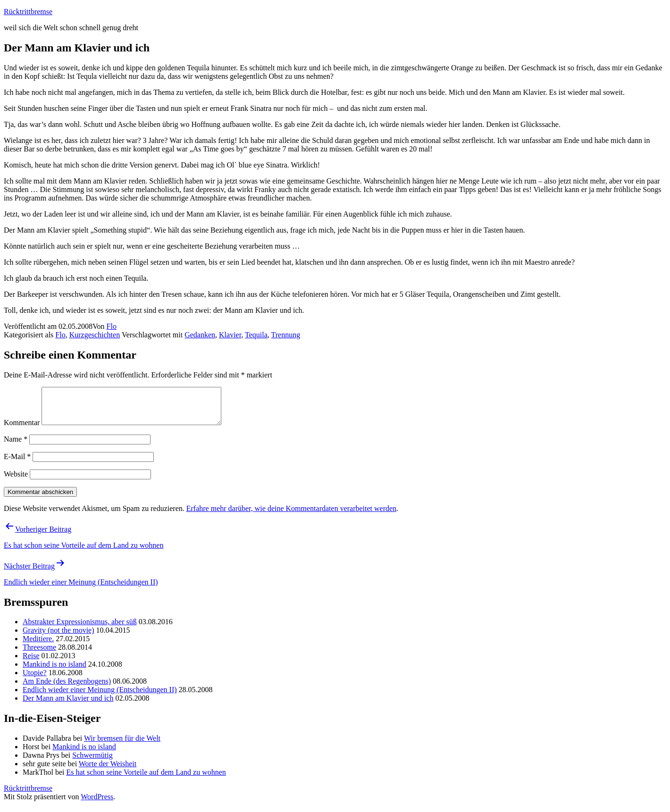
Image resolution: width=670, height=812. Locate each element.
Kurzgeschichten (95, 335)
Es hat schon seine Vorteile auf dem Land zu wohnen (146, 779)
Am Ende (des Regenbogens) (67, 688)
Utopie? (35, 680)
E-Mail (17, 464)
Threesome (39, 654)
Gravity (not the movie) (59, 637)
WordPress (97, 804)
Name (16, 446)
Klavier (230, 335)
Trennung (286, 335)
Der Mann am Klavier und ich (68, 705)
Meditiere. (38, 646)
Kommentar (22, 430)
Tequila (256, 335)
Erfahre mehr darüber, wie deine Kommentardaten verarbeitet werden (291, 515)
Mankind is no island (54, 671)
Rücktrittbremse (28, 12)
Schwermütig (92, 762)
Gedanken (200, 335)
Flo (112, 326)
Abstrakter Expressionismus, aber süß (80, 629)
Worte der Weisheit (108, 771)
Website (16, 481)
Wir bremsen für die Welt (122, 745)
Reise (31, 663)
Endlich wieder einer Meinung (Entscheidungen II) (100, 697)
